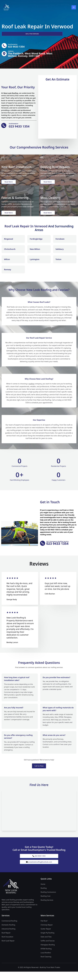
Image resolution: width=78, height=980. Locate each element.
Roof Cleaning (46, 965)
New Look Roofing (11, 94)
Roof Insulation (7, 945)
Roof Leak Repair (8, 949)
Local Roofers (46, 961)
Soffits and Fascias (48, 949)
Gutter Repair (46, 937)
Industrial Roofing (8, 937)
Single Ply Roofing (47, 941)
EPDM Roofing (46, 957)
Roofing (44, 896)
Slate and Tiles (46, 945)
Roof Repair (6, 941)
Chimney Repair (47, 933)
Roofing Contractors (48, 900)
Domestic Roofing (8, 933)
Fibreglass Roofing (48, 953)
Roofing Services (47, 908)
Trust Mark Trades (53, 976)
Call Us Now (39, 773)
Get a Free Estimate (12, 34)
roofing (32, 390)
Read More (9, 183)
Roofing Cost (45, 904)
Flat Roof (44, 929)
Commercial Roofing (9, 929)
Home (43, 892)
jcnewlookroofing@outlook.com (39, 870)
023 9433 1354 (39, 863)
